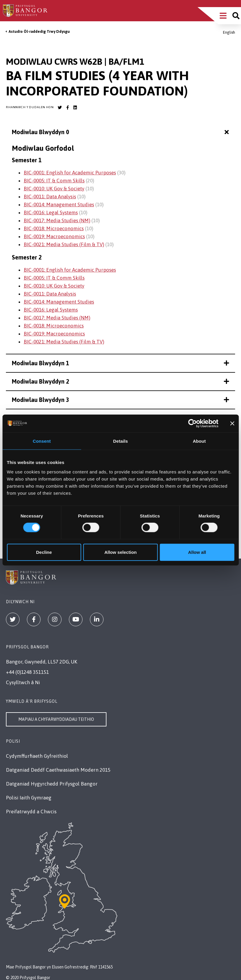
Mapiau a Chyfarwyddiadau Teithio (56, 719)
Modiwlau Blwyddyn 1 (120, 363)
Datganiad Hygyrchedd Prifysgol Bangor (52, 784)
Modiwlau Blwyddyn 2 (120, 381)
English (229, 32)
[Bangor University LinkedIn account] (75, 108)
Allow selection (120, 552)
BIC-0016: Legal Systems (51, 212)
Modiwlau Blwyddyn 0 (121, 132)
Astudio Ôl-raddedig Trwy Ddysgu (39, 31)
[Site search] (236, 16)
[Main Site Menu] (223, 16)
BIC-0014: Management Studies (59, 205)
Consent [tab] (42, 441)
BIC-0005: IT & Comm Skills (54, 181)
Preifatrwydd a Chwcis (31, 812)
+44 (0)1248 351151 (27, 672)
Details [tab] (121, 441)
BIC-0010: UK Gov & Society (54, 189)
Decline (44, 552)
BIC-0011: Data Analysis (50, 197)
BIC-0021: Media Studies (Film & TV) (64, 244)
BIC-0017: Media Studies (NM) (57, 220)
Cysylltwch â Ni (23, 682)
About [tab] (199, 441)
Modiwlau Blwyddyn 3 (120, 400)
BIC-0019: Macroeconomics (54, 236)
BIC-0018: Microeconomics (54, 228)
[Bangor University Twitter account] (60, 108)
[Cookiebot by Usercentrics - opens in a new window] (193, 424)
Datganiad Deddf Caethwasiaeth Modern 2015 (58, 770)
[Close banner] (232, 424)
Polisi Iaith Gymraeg (29, 798)
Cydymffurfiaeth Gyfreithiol (37, 756)
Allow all (197, 552)
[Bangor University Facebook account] (67, 108)
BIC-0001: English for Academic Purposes (70, 173)
